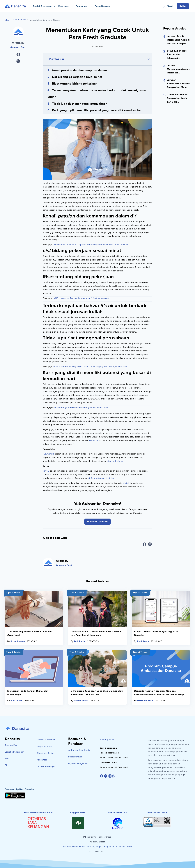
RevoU (46, 471)
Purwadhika (48, 454)
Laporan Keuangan (46, 766)
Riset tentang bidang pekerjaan (75, 84)
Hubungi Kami (107, 740)
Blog (7, 20)
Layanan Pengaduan (78, 763)
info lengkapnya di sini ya (102, 478)
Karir (7, 759)
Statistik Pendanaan (15, 752)
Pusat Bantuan (102, 6)
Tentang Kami (11, 745)
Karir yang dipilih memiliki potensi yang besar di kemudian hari (97, 110)
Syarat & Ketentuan (46, 740)
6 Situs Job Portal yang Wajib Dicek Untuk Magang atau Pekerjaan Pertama (90, 367)
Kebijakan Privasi (45, 746)
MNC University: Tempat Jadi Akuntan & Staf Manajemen (81, 298)
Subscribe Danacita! (98, 522)
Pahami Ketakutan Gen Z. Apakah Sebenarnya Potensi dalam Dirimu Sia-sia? (91, 245)
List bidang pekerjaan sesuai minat (77, 77)
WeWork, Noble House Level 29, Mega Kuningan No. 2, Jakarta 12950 (97, 847)
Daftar (183, 6)
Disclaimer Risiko (45, 753)
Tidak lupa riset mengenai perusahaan (80, 104)
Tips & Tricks (19, 20)
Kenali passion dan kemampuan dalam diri (82, 70)
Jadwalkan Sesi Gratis (79, 750)
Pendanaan (42, 760)
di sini (126, 483)
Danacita (94, 440)
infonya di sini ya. (115, 461)
